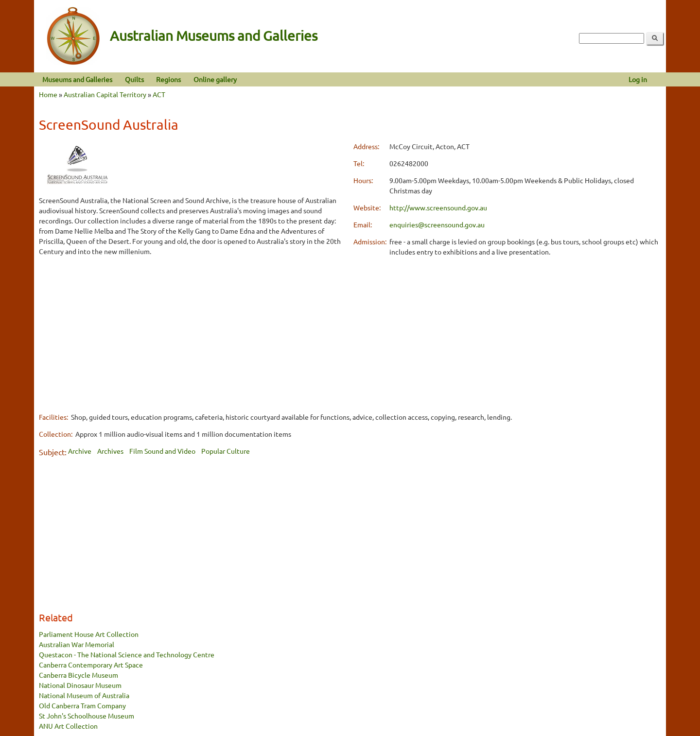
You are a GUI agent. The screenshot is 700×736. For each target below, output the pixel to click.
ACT (159, 94)
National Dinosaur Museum (80, 685)
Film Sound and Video (162, 451)
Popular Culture (226, 451)
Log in (638, 79)
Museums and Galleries (77, 79)
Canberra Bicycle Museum (79, 675)
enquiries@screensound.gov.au (437, 224)
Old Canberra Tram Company (82, 705)
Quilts (134, 79)
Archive (80, 451)
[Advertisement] (193, 333)
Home (48, 94)
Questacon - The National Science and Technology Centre (127, 654)
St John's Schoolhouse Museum (87, 716)
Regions (168, 79)
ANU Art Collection (68, 726)
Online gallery (215, 79)
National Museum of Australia (84, 695)
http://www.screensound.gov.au (438, 207)
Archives (110, 451)
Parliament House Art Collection (89, 634)
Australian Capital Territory (105, 94)
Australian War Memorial (77, 644)
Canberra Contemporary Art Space (91, 665)
